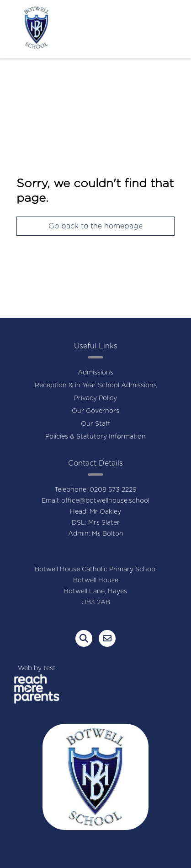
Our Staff (95, 424)
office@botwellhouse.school (105, 501)
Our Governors (95, 411)
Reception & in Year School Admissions (96, 385)
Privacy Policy (95, 398)
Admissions (95, 373)
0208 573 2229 (113, 490)
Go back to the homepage (95, 226)
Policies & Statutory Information (95, 437)
